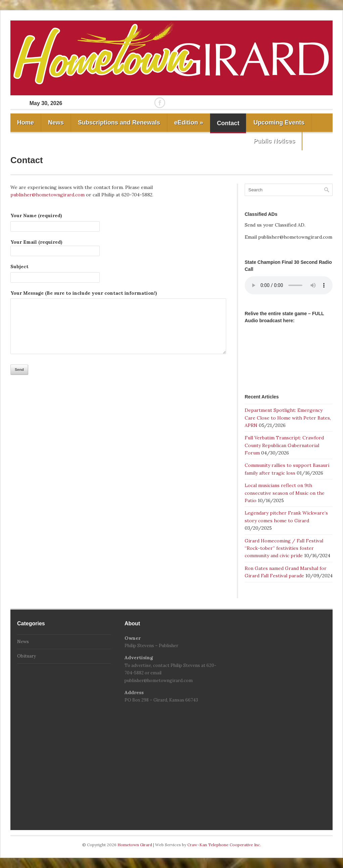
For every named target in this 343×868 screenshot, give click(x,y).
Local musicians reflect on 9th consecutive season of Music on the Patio (285, 493)
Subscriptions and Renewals (119, 123)
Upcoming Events (279, 123)
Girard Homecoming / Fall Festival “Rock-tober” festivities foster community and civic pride (284, 548)
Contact (228, 123)
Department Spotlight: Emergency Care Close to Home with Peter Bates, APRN (288, 418)
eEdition (189, 123)
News (56, 123)
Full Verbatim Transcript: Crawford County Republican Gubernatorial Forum (284, 445)
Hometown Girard (135, 845)
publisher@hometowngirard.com (47, 195)
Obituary (27, 656)
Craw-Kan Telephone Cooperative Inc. (224, 845)
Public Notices (274, 141)
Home (26, 123)
